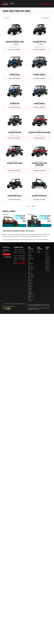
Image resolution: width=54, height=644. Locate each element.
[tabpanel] (19, 255)
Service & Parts (48, 259)
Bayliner (30, 253)
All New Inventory (31, 251)
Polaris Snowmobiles (31, 273)
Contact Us (47, 251)
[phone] (43, 4)
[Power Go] (14, 309)
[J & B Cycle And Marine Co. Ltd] (9, 4)
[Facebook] (20, 263)
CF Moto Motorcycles (30, 255)
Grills (29, 261)
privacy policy (30, 309)
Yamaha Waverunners (31, 299)
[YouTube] (22, 263)
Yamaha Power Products (31, 294)
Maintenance (48, 261)
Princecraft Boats (31, 275)
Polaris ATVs (30, 266)
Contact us (5, 240)
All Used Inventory (39, 252)
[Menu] (50, 4)
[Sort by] (46, 18)
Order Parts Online (48, 266)
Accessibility (48, 271)
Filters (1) (6, 18)
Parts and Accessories (48, 263)
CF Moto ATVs (31, 257)
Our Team (47, 255)
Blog (46, 253)
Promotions (48, 258)
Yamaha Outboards (30, 289)
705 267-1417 (7, 257)
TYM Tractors (31, 282)
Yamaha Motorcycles (30, 286)
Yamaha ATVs (30, 284)
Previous (21, 206)
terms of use (37, 309)
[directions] (47, 4)
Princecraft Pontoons (30, 280)
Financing (47, 256)
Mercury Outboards (30, 291)
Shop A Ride (10, 306)
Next (34, 206)
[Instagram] (24, 263)
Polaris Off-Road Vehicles (31, 268)
